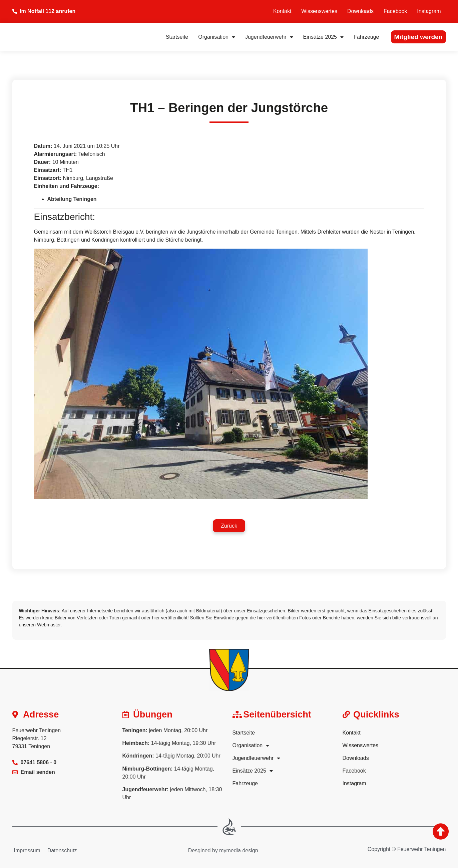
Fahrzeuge (366, 37)
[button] (229, 526)
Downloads (360, 11)
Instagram (429, 11)
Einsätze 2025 (323, 37)
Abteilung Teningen (72, 199)
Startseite (177, 37)
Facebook (395, 11)
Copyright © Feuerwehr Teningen (407, 849)
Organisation (217, 37)
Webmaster (49, 625)
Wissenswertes (319, 11)
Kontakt (282, 11)
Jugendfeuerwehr (269, 37)
